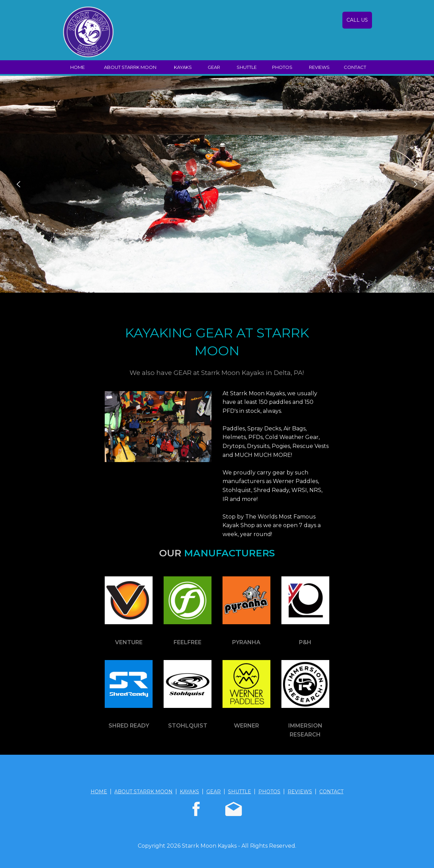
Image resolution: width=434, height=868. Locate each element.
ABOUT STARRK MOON (130, 67)
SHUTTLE (247, 67)
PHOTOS (282, 67)
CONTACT (355, 67)
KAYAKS (183, 67)
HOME (77, 67)
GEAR (214, 67)
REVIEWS (319, 67)
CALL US (357, 20)
